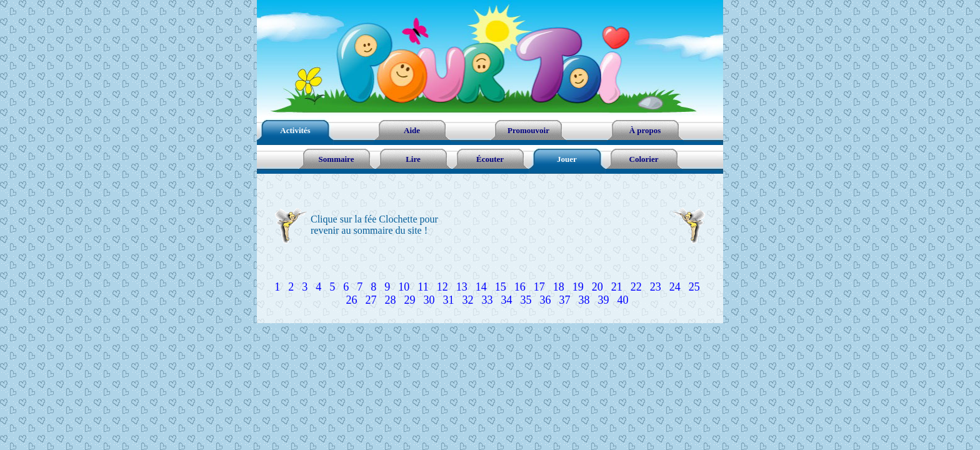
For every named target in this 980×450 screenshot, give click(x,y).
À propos (645, 130)
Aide (412, 130)
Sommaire (337, 159)
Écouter (490, 159)
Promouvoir (528, 130)
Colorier (644, 159)
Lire (413, 159)
